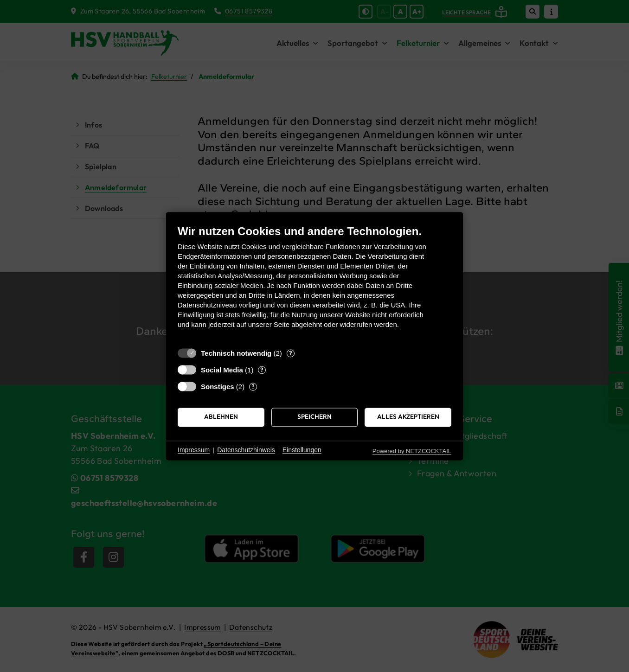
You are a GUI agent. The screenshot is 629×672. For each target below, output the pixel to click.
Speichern (314, 417)
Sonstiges (218, 387)
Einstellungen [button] (302, 450)
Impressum (194, 450)
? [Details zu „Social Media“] (262, 370)
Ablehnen (221, 417)
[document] (314, 284)
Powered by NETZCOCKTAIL (412, 451)
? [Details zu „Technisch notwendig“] (291, 353)
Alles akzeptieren (408, 417)
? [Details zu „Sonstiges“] (253, 386)
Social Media (222, 370)
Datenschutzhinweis (246, 450)
